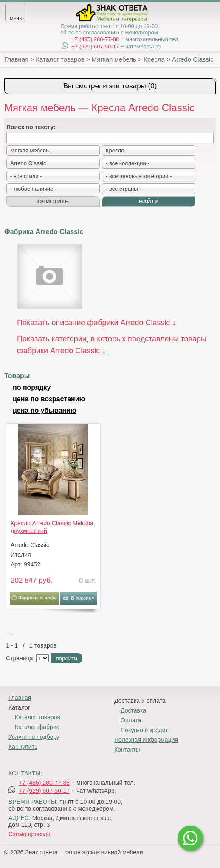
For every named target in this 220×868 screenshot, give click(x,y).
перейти (66, 658)
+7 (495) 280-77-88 (95, 39)
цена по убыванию (45, 410)
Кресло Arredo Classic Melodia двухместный (52, 527)
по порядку (32, 387)
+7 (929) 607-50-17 (95, 46)
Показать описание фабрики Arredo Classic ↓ (97, 323)
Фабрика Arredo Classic (44, 232)
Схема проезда (30, 834)
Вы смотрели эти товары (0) (110, 86)
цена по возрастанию (49, 399)
